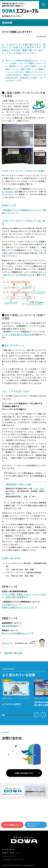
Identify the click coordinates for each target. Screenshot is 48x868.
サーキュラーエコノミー (16, 699)
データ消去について (10, 605)
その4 (42, 488)
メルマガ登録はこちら (11, 825)
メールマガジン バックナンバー (13, 859)
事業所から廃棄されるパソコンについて (18, 607)
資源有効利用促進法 (10, 626)
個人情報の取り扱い (9, 849)
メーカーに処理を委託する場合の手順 (18, 335)
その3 (36, 488)
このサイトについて (9, 856)
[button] (3, 715)
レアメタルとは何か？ (12, 704)
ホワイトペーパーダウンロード (34, 825)
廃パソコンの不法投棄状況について (16, 633)
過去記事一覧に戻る (13, 653)
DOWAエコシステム (8, 643)
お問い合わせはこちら (24, 773)
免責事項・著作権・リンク (11, 853)
